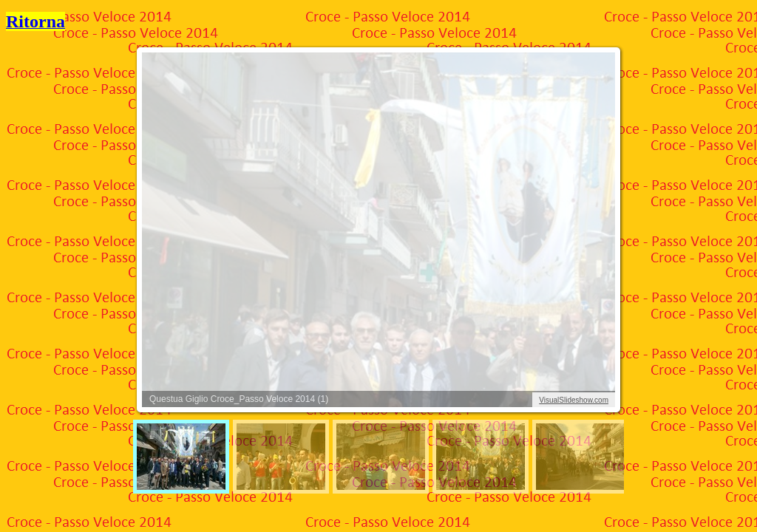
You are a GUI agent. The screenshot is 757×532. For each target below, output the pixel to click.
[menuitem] (181, 457)
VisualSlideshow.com (574, 400)
